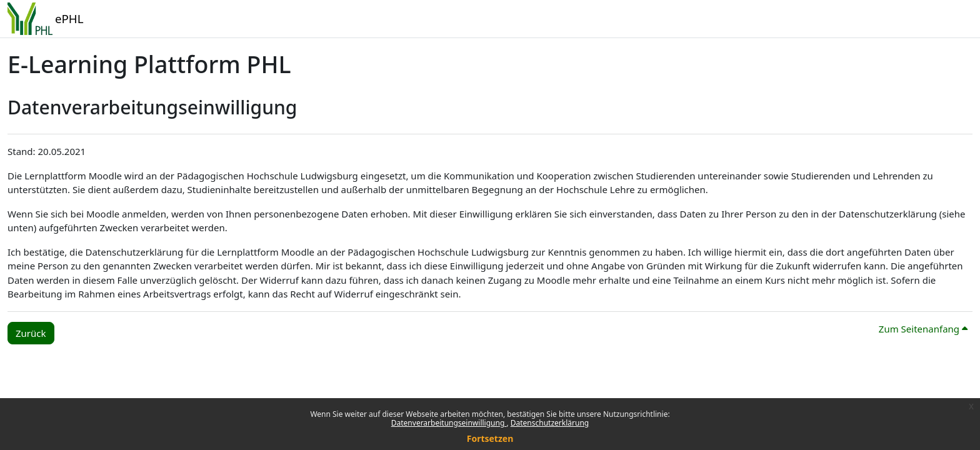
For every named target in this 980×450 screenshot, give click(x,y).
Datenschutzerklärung (550, 423)
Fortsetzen (490, 438)
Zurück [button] (31, 333)
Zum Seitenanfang (923, 329)
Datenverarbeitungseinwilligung (449, 423)
